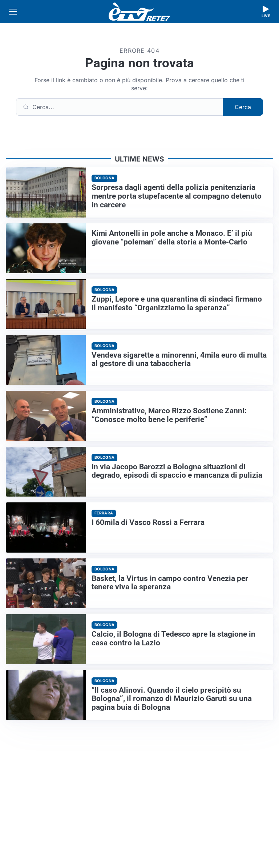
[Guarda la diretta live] (266, 12)
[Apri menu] (13, 12)
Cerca (243, 107)
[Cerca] (120, 107)
